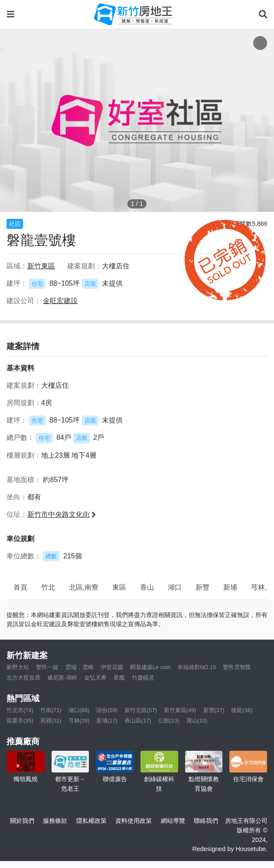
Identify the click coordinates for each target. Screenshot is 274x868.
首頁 (20, 587)
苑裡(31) (51, 721)
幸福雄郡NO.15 (197, 667)
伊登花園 (112, 667)
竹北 (48, 587)
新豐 (202, 587)
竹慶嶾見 (143, 678)
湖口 (175, 587)
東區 (119, 587)
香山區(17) (138, 721)
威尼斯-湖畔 (62, 678)
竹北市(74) (20, 710)
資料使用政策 (134, 821)
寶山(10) (197, 721)
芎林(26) (79, 721)
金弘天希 (95, 678)
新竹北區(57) (141, 710)
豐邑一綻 (47, 667)
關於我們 (22, 821)
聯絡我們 (206, 821)
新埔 (230, 587)
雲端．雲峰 (80, 667)
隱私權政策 (91, 821)
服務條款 (55, 821)
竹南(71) (51, 710)
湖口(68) (79, 710)
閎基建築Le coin (150, 667)
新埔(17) (107, 721)
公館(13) (169, 721)
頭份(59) (107, 710)
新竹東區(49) (180, 710)
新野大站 (18, 667)
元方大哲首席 (23, 678)
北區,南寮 (84, 587)
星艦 (119, 678)
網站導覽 (173, 821)
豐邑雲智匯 (237, 667)
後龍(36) (242, 710)
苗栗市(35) (20, 721)
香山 (147, 587)
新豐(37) (214, 710)
